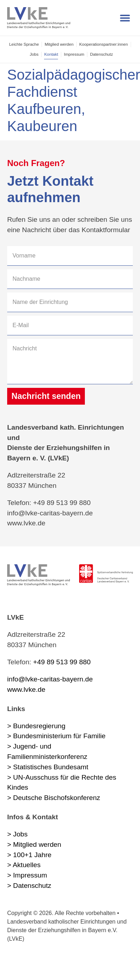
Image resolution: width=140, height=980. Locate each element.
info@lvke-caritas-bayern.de (50, 679)
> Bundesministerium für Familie (56, 736)
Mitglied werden (59, 44)
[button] (125, 18)
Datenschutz (101, 54)
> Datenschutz (29, 886)
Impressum (74, 54)
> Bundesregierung (36, 726)
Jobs (34, 54)
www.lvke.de (26, 689)
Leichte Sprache (24, 44)
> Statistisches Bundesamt (48, 767)
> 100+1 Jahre (29, 855)
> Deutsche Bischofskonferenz (54, 798)
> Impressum (27, 875)
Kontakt (51, 54)
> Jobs (17, 834)
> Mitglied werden (34, 844)
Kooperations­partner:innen (103, 44)
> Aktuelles (24, 865)
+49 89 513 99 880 (62, 662)
